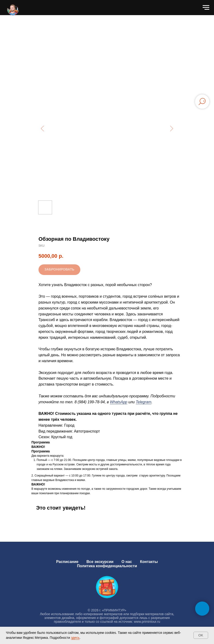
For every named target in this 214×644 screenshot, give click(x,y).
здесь (75, 638)
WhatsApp (119, 402)
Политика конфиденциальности (107, 566)
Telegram (144, 402)
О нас (127, 562)
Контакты (149, 562)
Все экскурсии (100, 562)
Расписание (67, 562)
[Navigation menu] (206, 8)
